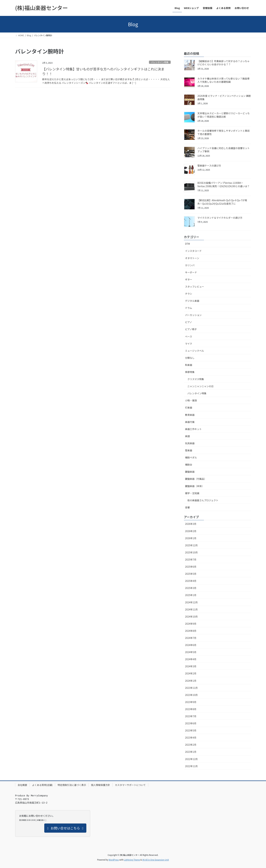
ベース (189, 336)
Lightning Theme (132, 860)
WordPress (114, 860)
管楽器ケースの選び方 (209, 166)
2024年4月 (191, 659)
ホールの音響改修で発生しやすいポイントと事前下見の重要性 (224, 132)
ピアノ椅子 (191, 329)
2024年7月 (191, 638)
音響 (187, 507)
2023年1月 (191, 752)
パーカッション (193, 315)
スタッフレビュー (195, 287)
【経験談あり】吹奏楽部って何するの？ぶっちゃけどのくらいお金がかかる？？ (224, 63)
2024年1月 (191, 681)
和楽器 (189, 365)
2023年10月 (191, 695)
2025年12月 (191, 545)
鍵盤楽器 (190, 472)
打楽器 (189, 408)
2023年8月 (191, 709)
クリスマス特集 (196, 379)
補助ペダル (191, 457)
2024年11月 (191, 609)
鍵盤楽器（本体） (195, 486)
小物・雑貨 (191, 400)
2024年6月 (191, 645)
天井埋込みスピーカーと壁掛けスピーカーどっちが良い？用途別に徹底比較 (224, 115)
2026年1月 (191, 538)
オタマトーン (192, 258)
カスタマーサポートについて (130, 785)
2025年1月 (191, 595)
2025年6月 (191, 567)
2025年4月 (191, 581)
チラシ (189, 294)
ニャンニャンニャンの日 (201, 386)
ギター (189, 279)
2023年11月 (191, 688)
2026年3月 (191, 524)
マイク (189, 344)
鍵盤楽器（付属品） (196, 479)
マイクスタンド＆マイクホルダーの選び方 (220, 218)
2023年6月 (191, 723)
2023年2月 (191, 745)
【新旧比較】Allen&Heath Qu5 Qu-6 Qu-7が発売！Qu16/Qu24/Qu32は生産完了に (222, 202)
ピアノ (189, 322)
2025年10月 (191, 552)
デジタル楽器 (192, 301)
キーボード (191, 272)
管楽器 (189, 450)
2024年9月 (191, 624)
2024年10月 (191, 617)
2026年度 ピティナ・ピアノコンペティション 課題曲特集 (224, 97)
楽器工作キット (193, 429)
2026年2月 (191, 531)
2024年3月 (191, 666)
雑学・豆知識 (192, 493)
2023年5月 (191, 730)
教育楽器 (190, 415)
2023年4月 (191, 738)
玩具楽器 (190, 443)
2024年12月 (191, 602)
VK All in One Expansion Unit (156, 860)
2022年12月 (191, 759)
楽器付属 (190, 422)
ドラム (189, 308)
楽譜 (187, 436)
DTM (188, 244)
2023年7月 (191, 716)
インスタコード (193, 251)
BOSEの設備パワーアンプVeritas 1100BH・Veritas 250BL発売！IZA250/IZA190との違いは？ (224, 184)
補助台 (189, 465)
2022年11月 (191, 766)
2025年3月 (191, 588)
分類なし (190, 358)
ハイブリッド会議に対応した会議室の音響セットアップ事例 (224, 150)
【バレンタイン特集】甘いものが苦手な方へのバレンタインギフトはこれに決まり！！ (103, 71)
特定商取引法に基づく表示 (72, 785)
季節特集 (190, 372)
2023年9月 (191, 702)
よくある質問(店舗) (42, 785)
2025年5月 (191, 574)
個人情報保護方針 (100, 785)
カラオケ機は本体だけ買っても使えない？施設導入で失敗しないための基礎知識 (224, 80)
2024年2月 (191, 673)
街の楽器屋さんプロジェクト (203, 500)
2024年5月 (191, 652)
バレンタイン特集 (160, 62)
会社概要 (22, 785)
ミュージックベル (195, 351)
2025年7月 (191, 559)
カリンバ (190, 265)
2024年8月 (191, 631)
